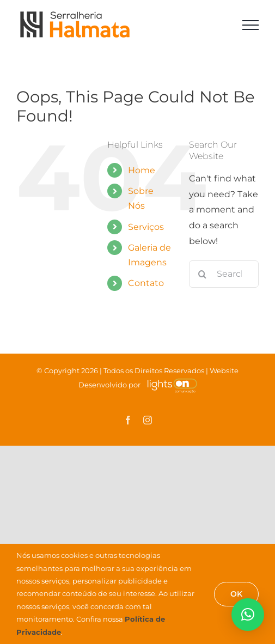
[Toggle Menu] (250, 25)
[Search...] (224, 274)
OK (236, 594)
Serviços (146, 227)
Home (142, 170)
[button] (248, 615)
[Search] (203, 274)
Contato (146, 283)
